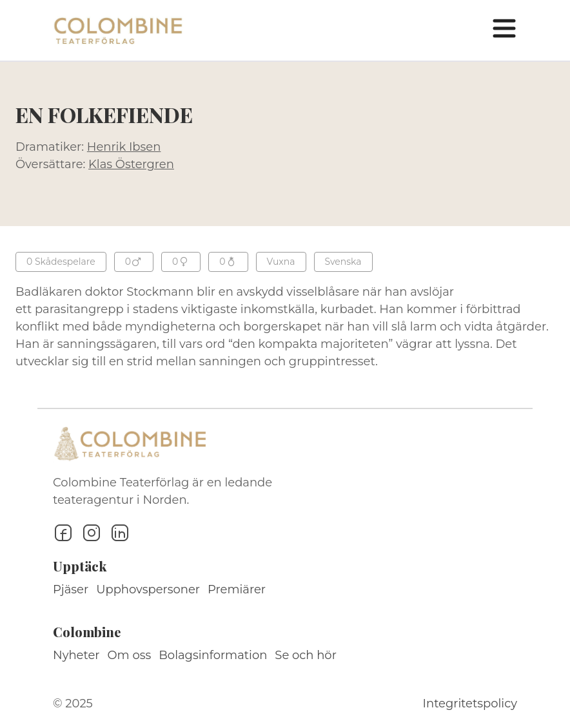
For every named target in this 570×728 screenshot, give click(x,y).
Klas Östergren (131, 164)
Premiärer (237, 589)
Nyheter (76, 655)
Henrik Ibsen (124, 147)
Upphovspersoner (148, 589)
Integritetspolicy (470, 704)
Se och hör (306, 655)
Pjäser (71, 589)
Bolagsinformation (213, 655)
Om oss (130, 655)
